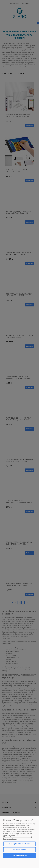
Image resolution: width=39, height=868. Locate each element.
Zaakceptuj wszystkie (19, 855)
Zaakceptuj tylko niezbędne (19, 844)
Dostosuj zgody (19, 850)
